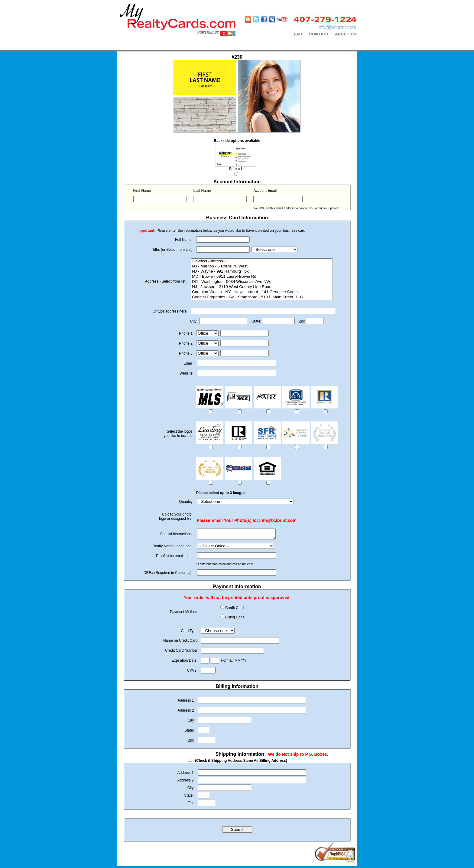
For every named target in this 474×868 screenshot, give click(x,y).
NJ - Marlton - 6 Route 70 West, (262, 266)
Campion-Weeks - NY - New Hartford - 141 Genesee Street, (262, 292)
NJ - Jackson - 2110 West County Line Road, (262, 287)
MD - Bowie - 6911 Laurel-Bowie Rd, (262, 277)
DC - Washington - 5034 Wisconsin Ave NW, (262, 282)
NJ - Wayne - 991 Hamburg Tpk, (262, 272)
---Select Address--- (262, 261)
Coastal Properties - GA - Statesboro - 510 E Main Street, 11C (262, 297)
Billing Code (235, 619)
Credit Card (234, 610)
